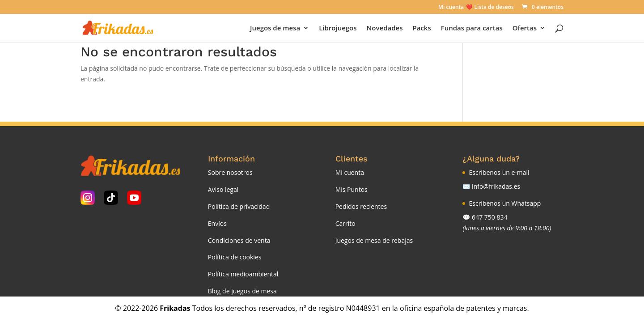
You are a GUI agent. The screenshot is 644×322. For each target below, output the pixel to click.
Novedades (385, 28)
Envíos (217, 223)
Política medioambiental (243, 274)
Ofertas (525, 28)
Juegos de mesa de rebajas (374, 240)
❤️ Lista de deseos (490, 8)
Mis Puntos (352, 189)
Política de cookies (235, 257)
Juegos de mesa (275, 28)
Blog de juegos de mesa (242, 291)
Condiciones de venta (239, 240)
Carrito (345, 223)
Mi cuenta (451, 8)
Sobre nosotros (230, 172)
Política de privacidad (239, 206)
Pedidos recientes (361, 206)
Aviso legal (223, 189)
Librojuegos (338, 28)
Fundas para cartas (472, 28)
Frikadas (175, 308)
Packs (422, 28)
